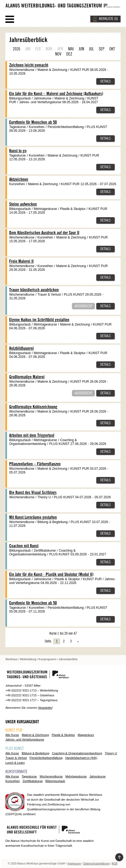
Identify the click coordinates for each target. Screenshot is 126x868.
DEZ (69, 54)
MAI (71, 49)
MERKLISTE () (108, 19)
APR (60, 49)
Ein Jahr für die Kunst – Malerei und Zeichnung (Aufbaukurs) (56, 94)
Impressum (74, 864)
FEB (38, 49)
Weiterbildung (28, 659)
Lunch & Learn (15, 763)
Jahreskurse (98, 776)
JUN (81, 49)
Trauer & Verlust (16, 758)
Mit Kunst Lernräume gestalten (33, 517)
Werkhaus (11, 659)
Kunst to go (18, 151)
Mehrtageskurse (76, 776)
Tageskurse (29, 776)
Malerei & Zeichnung (35, 735)
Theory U (111, 753)
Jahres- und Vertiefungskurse (25, 739)
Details (105, 81)
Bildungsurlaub (55, 781)
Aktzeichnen (19, 179)
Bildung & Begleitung (35, 753)
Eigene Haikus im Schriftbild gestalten (39, 320)
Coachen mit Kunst (24, 546)
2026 (16, 49)
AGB (115, 864)
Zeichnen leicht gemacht (29, 65)
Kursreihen (13, 781)
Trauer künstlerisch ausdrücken (34, 290)
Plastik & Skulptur (63, 735)
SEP (102, 49)
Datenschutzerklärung (96, 864)
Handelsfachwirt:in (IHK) (81, 758)
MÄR (49, 49)
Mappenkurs (86, 735)
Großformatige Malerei (27, 377)
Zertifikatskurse (33, 781)
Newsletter (45, 708)
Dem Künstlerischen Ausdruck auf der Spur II (44, 233)
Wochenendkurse (51, 776)
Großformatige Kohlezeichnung (33, 407)
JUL (91, 49)
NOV (58, 54)
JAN (28, 49)
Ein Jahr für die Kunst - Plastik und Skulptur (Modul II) (51, 575)
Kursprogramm (48, 659)
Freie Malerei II (21, 261)
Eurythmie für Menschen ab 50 (33, 122)
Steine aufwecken (23, 204)
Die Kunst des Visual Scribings (33, 493)
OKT (112, 49)
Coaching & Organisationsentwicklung (77, 753)
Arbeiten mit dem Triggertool (32, 435)
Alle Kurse (12, 735)
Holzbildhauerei (21, 348)
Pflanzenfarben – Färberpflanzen (35, 464)
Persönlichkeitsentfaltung (46, 758)
